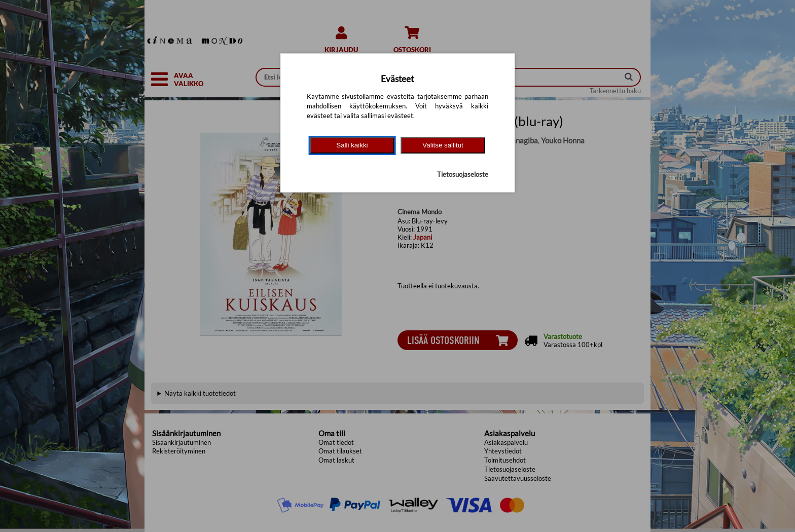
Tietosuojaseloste (463, 174)
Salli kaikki (352, 145)
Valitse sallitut (443, 145)
